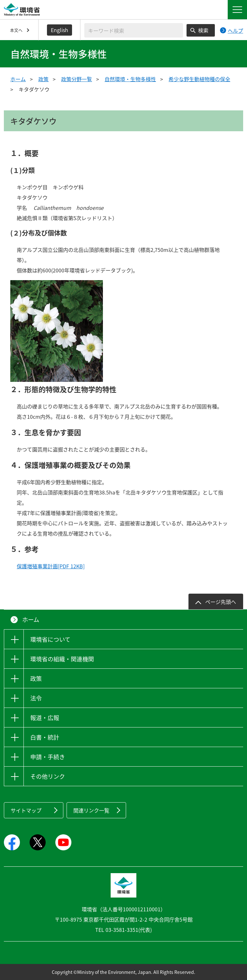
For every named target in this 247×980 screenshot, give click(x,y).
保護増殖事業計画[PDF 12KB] (51, 566)
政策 (43, 79)
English (59, 30)
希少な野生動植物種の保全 (199, 79)
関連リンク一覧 (91, 810)
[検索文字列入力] (134, 30)
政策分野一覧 (77, 79)
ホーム (18, 79)
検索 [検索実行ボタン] (203, 30)
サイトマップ (26, 810)
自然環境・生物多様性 (130, 79)
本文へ (16, 30)
